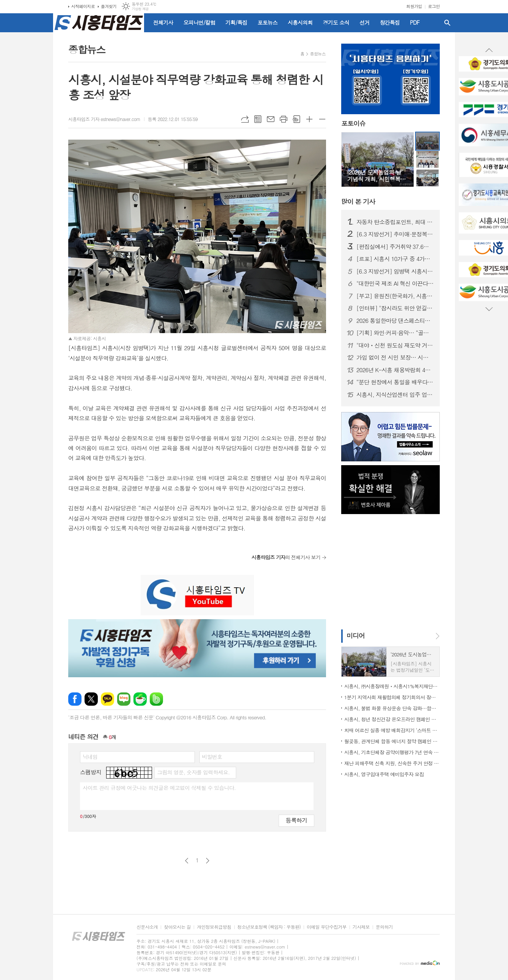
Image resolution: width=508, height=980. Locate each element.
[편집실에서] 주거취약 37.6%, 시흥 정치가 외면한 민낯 (395, 247)
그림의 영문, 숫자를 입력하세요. (193, 772)
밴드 (156, 699)
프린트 (284, 119)
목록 (258, 119)
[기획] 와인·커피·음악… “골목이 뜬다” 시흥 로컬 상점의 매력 (395, 333)
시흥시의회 (300, 22)
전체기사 (163, 22)
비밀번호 (212, 757)
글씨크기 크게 (309, 119)
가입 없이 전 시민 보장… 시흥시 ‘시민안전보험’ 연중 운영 (395, 357)
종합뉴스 (318, 54)
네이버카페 (140, 699)
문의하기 (384, 927)
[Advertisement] (389, 571)
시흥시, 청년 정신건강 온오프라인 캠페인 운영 (392, 719)
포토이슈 (353, 124)
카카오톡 (107, 699)
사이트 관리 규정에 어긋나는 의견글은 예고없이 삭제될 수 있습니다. (159, 788)
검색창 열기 (447, 23)
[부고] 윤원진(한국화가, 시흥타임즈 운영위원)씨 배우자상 (395, 296)
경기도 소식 (336, 22)
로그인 (434, 6)
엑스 (91, 699)
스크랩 (296, 119)
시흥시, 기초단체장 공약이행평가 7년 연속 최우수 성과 (392, 752)
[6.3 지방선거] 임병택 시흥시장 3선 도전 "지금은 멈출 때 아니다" (395, 271)
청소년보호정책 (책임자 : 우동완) (269, 927)
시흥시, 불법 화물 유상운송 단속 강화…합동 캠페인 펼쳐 (392, 708)
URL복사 (245, 119)
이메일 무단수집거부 (327, 927)
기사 (358, 201)
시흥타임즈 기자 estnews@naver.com (104, 119)
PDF (415, 22)
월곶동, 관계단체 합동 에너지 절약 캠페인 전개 (392, 741)
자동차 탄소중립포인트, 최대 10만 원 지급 (395, 222)
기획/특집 (237, 22)
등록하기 (296, 820)
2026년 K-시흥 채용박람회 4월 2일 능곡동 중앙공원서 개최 (395, 370)
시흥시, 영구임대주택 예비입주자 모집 (384, 774)
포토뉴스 (267, 22)
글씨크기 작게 (322, 119)
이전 (187, 861)
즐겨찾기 (109, 6)
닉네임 (90, 757)
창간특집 (390, 22)
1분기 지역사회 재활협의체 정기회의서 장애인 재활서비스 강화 (392, 697)
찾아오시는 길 (177, 927)
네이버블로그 (124, 699)
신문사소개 (147, 927)
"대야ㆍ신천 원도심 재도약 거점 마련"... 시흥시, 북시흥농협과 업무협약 (395, 345)
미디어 (356, 636)
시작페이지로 (83, 6)
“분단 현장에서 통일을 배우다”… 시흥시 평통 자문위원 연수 (395, 382)
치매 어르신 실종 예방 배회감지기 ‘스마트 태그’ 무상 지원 (392, 730)
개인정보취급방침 (214, 927)
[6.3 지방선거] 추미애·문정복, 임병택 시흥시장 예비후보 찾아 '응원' (395, 234)
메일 (271, 119)
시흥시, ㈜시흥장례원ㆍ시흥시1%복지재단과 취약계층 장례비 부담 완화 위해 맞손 (392, 686)
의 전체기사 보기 (286, 557)
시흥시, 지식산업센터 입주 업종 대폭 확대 (395, 395)
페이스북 (75, 699)
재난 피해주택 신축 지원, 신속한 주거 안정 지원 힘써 (392, 763)
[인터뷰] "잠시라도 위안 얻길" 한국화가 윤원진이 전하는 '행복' (395, 308)
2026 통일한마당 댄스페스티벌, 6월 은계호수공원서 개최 (395, 321)
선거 (364, 22)
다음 (208, 861)
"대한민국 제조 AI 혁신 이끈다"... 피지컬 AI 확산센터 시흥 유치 (395, 283)
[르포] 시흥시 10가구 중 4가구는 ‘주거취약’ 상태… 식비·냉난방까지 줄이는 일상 (395, 259)
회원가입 (414, 6)
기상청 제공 (140, 9)
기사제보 (361, 927)
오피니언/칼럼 (199, 22)
